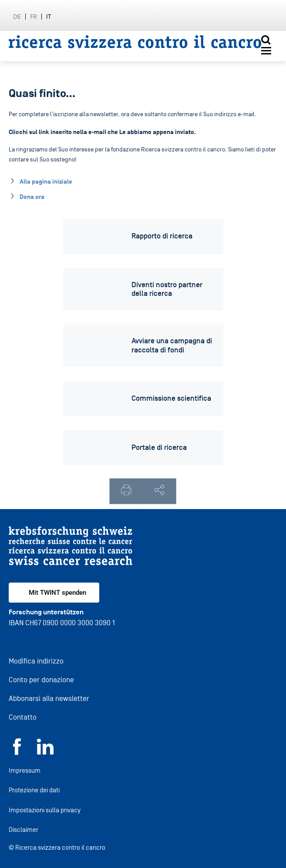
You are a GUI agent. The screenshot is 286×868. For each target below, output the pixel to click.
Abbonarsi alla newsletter (49, 699)
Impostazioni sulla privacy (45, 810)
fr (34, 16)
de (17, 16)
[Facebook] (17, 752)
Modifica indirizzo (36, 661)
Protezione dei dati (34, 790)
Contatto (23, 717)
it (49, 16)
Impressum (25, 770)
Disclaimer (24, 829)
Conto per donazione (41, 680)
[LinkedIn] (45, 752)
